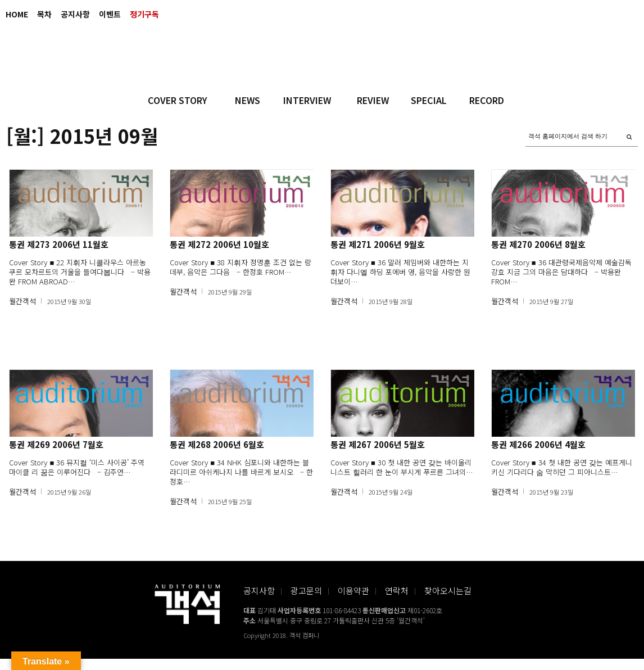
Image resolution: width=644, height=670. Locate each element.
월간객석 (22, 301)
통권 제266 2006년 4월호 (538, 444)
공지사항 (75, 14)
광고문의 (306, 590)
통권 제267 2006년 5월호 (378, 444)
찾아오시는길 (448, 590)
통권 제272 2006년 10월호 (219, 244)
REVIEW (373, 100)
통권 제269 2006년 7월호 (56, 444)
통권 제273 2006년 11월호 (59, 244)
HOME (17, 14)
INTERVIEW (307, 100)
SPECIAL (429, 100)
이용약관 (353, 590)
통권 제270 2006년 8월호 (538, 244)
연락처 (397, 590)
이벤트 (110, 14)
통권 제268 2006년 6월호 (217, 444)
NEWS (248, 100)
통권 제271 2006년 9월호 (378, 244)
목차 (44, 14)
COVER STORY (178, 100)
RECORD (487, 100)
